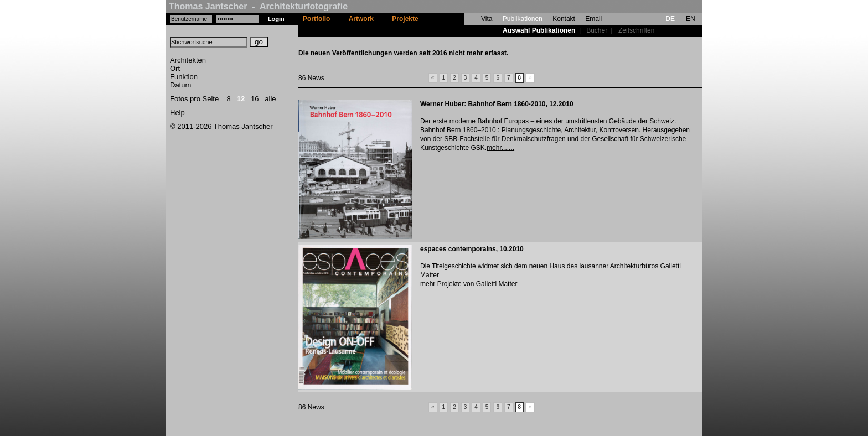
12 (241, 99)
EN (691, 19)
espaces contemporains (458, 249)
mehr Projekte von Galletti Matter (469, 284)
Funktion (184, 77)
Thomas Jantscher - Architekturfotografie (258, 6)
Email (593, 19)
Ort (175, 68)
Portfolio (316, 19)
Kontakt (564, 19)
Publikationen (523, 19)
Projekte (405, 19)
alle (270, 99)
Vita (487, 19)
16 (255, 99)
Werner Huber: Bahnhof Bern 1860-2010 (483, 104)
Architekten (188, 60)
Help (177, 113)
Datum (180, 85)
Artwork (361, 19)
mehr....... (500, 148)
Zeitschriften (636, 30)
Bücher (597, 30)
